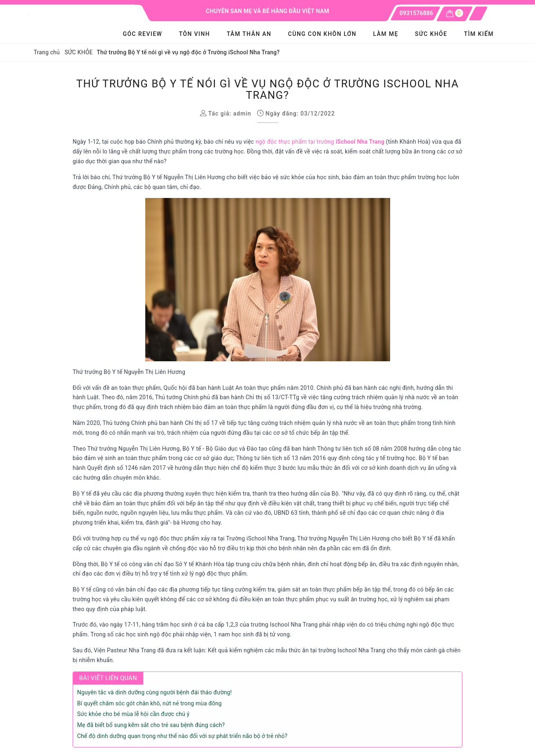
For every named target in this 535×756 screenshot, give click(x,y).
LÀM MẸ (386, 34)
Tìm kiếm (479, 34)
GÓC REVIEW (143, 34)
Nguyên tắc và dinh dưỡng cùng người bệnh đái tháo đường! (154, 692)
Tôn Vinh (194, 34)
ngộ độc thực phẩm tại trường (320, 142)
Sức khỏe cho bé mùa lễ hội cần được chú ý (133, 714)
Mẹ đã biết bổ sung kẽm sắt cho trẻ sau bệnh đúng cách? (151, 725)
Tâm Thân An (249, 34)
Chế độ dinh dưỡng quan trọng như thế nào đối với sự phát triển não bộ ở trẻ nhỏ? (182, 736)
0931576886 (416, 13)
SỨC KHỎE (431, 34)
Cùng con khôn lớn (322, 34)
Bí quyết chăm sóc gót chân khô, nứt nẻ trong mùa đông (149, 703)
